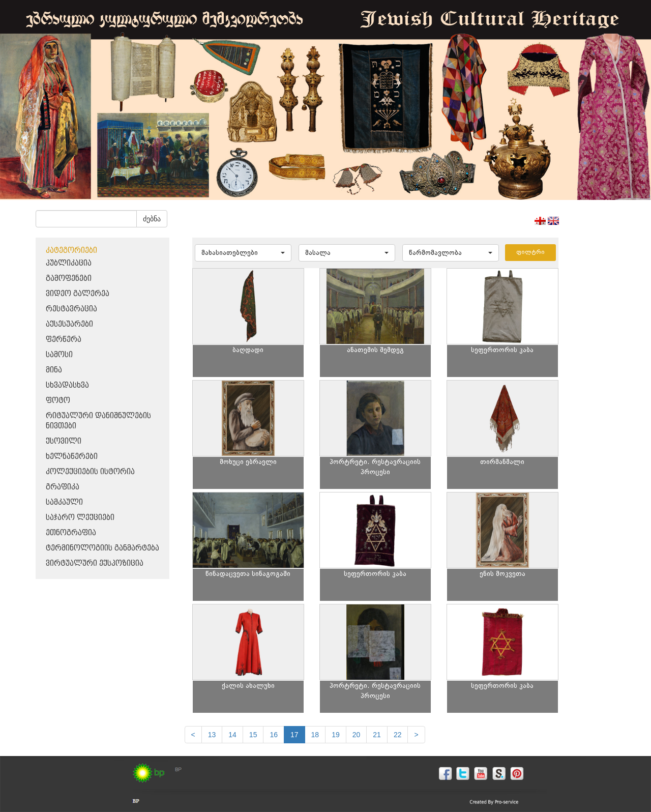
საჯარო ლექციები (80, 518)
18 (315, 735)
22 (398, 735)
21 (377, 735)
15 (253, 735)
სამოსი (59, 355)
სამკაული (64, 502)
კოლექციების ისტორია (90, 472)
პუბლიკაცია (69, 263)
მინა (54, 370)
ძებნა (152, 219)
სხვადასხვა (67, 385)
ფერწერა (64, 340)
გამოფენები (69, 279)
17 (294, 735)
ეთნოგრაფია (71, 533)
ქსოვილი (64, 441)
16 (274, 735)
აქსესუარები (69, 324)
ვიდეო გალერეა (78, 294)
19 (336, 735)
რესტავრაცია (71, 309)
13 (212, 735)
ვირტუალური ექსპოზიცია (95, 563)
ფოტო (58, 401)
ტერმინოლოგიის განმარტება (102, 548)
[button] (243, 253)
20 (357, 735)
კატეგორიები (71, 251)
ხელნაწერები (72, 457)
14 (232, 735)
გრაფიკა (63, 487)
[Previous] (193, 735)
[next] (416, 735)
